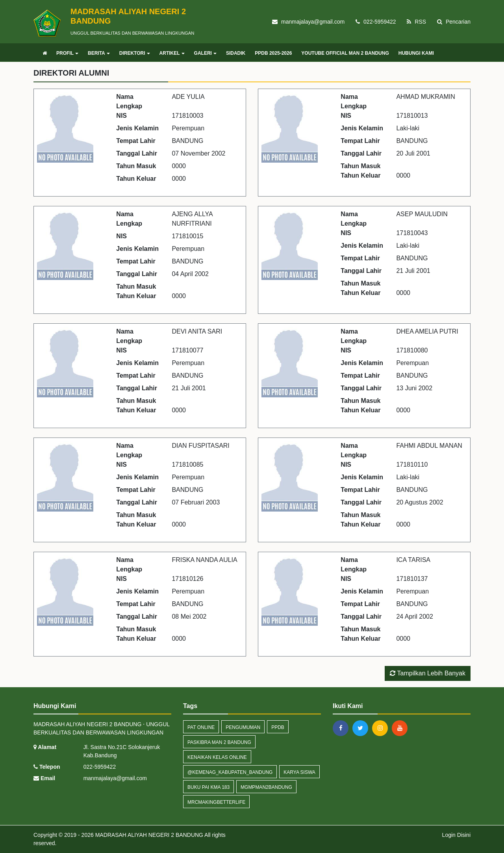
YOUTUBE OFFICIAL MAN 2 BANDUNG (345, 53)
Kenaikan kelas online (217, 757)
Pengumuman (243, 727)
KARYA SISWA (299, 772)
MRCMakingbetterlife (216, 802)
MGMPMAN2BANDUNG (266, 787)
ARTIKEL (172, 53)
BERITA (99, 53)
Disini (464, 835)
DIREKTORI (135, 53)
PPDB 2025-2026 (273, 53)
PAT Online (201, 727)
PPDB (278, 727)
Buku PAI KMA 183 (208, 787)
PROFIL (67, 53)
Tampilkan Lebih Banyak (428, 673)
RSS (416, 22)
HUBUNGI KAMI (416, 53)
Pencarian (454, 22)
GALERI (205, 53)
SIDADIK (236, 53)
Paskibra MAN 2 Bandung (219, 742)
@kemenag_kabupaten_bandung (230, 772)
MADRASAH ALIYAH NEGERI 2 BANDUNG (148, 835)
